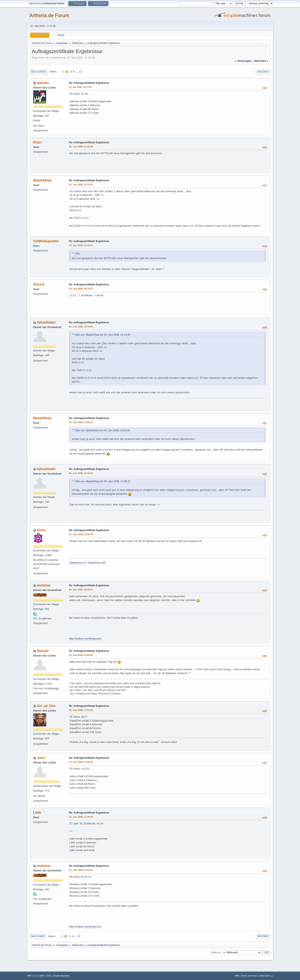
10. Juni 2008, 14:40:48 (81, 762)
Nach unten (38, 72)
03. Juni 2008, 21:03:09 (81, 147)
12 (80, 72)
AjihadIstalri (46, 322)
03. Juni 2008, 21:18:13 (81, 245)
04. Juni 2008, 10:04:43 (81, 327)
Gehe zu (216, 952)
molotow (44, 585)
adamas (43, 83)
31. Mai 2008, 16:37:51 (81, 87)
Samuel (43, 651)
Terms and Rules (249, 976)
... (77, 72)
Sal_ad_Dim (46, 706)
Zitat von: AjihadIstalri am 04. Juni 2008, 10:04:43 (103, 430)
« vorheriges (243, 61)
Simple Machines (61, 976)
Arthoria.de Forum (49, 15)
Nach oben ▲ (266, 976)
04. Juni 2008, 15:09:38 (81, 534)
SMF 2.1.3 (32, 976)
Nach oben (38, 936)
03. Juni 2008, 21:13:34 (81, 185)
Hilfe (237, 976)
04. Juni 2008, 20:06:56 (81, 655)
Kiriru (41, 530)
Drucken (263, 72)
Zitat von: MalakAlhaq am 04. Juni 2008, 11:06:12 (103, 481)
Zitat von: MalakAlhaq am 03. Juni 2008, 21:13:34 (103, 335)
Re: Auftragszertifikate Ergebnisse (89, 83)
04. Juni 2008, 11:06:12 (81, 422)
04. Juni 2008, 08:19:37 (81, 289)
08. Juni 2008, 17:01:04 (81, 710)
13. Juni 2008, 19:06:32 (81, 870)
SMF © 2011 (45, 976)
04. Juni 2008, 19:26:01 (81, 590)
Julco (41, 758)
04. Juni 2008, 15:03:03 (81, 473)
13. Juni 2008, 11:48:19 (81, 817)
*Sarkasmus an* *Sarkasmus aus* (88, 563)
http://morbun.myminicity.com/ (85, 639)
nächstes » (261, 61)
